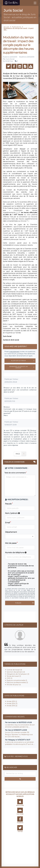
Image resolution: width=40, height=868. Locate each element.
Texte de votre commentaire (15, 473)
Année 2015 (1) (12, 701)
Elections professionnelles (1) (17, 682)
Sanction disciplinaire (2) (16, 672)
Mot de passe (11, 543)
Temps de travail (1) (14, 676)
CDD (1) (9, 678)
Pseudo (8, 504)
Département (11, 532)
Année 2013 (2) (12, 706)
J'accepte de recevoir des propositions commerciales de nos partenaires (21, 566)
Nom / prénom (12, 513)
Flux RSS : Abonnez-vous (17, 756)
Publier (25, 603)
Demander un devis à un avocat (22, 367)
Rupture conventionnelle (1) (17, 680)
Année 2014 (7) (12, 704)
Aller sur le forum (23, 361)
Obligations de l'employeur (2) (18, 674)
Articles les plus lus (14, 685)
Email (8, 523)
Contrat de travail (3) (14, 670)
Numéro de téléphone (16, 553)
